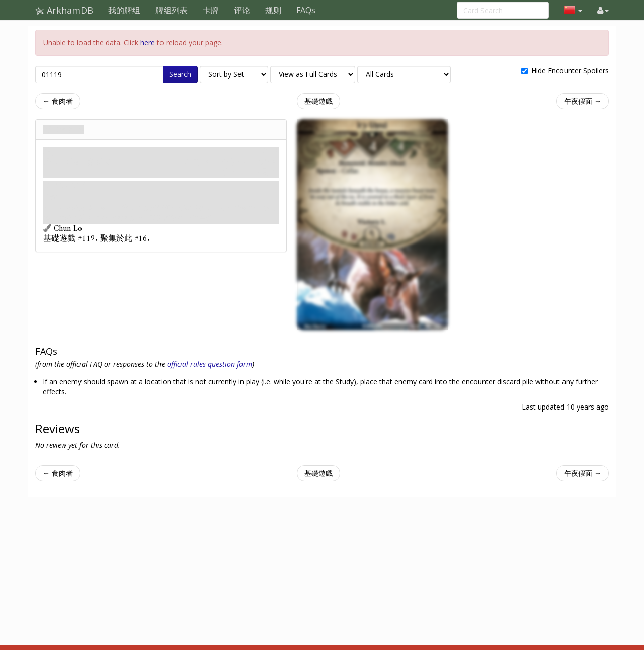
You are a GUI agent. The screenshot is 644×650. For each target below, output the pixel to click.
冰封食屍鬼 (63, 129)
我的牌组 (124, 10)
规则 (273, 10)
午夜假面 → (583, 101)
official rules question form (210, 364)
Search (180, 74)
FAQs (306, 10)
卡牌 (211, 10)
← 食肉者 (58, 101)
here (148, 43)
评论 (242, 10)
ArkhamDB (64, 10)
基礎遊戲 (318, 101)
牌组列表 (172, 10)
